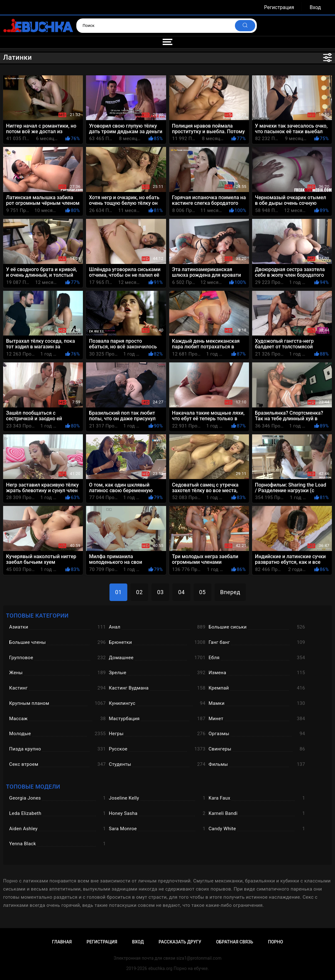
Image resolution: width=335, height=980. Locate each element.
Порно (276, 942)
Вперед (230, 592)
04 (181, 592)
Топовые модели (33, 787)
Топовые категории (37, 616)
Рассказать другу (180, 942)
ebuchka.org (160, 968)
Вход (315, 7)
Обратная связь (235, 942)
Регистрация (279, 7)
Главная (62, 942)
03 (160, 592)
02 (139, 592)
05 (203, 592)
